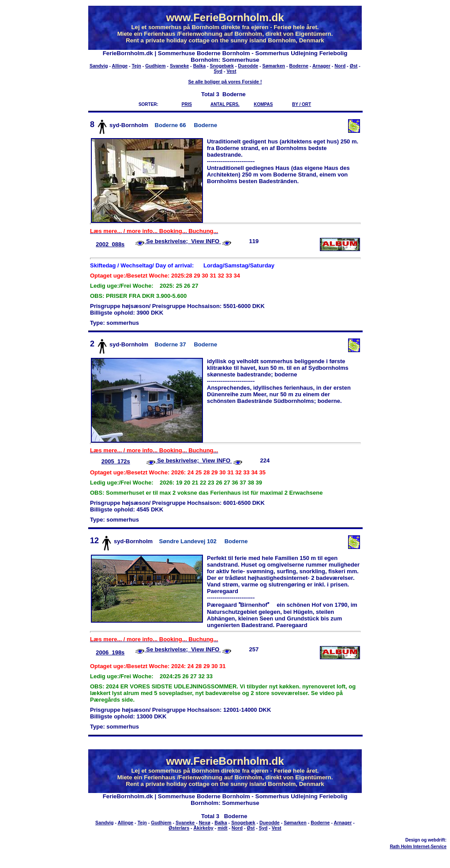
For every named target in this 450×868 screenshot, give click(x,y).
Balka (199, 66)
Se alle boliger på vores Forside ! (225, 82)
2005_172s (116, 461)
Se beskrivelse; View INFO (183, 241)
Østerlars (179, 828)
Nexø (205, 823)
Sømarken (274, 66)
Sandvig (99, 66)
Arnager (321, 66)
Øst (354, 66)
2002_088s (110, 244)
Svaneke (179, 66)
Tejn (137, 66)
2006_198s (110, 652)
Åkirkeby (204, 828)
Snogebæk (222, 66)
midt (223, 828)
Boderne (299, 66)
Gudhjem (155, 66)
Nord (340, 66)
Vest (232, 71)
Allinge (120, 66)
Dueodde (248, 66)
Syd (218, 71)
